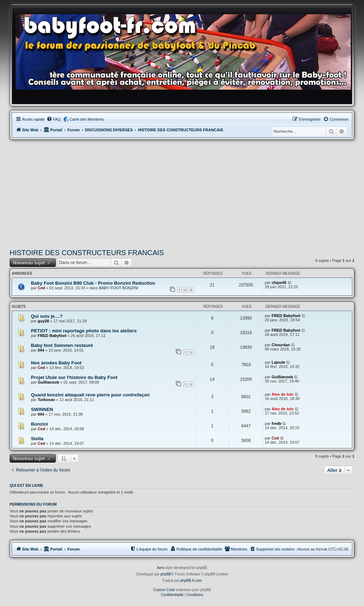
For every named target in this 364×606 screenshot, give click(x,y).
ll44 (41, 350)
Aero (161, 568)
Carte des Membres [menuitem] (87, 119)
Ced (41, 288)
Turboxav (46, 400)
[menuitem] (54, 119)
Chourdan (281, 345)
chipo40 (279, 283)
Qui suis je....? (47, 316)
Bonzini (39, 424)
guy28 (43, 321)
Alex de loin (283, 394)
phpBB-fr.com (191, 581)
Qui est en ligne (26, 485)
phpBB (166, 574)
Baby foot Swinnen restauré (62, 345)
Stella (37, 439)
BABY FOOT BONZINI (118, 288)
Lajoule (279, 362)
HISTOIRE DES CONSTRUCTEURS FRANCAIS (87, 253)
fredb (277, 423)
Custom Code (164, 590)
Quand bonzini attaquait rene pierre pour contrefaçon (90, 395)
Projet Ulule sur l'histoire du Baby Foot (74, 377)
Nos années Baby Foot (56, 363)
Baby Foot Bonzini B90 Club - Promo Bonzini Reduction (93, 283)
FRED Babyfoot (286, 316)
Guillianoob (49, 382)
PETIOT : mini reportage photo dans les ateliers (84, 331)
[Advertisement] (182, 193)
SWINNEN (42, 409)
